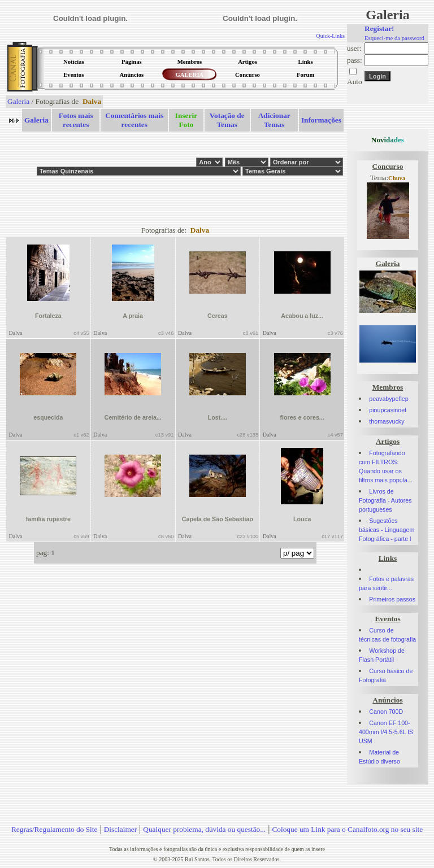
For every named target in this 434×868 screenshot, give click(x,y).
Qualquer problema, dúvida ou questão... (204, 829)
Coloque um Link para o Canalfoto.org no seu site (347, 829)
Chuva (397, 178)
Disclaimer (120, 829)
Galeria (18, 101)
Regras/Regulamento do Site (55, 829)
